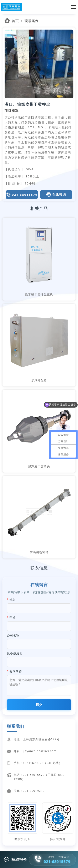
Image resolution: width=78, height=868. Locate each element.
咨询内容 (16, 671)
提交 (39, 705)
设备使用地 (15, 653)
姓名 (12, 600)
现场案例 (32, 21)
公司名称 (13, 635)
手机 (12, 617)
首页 (15, 21)
